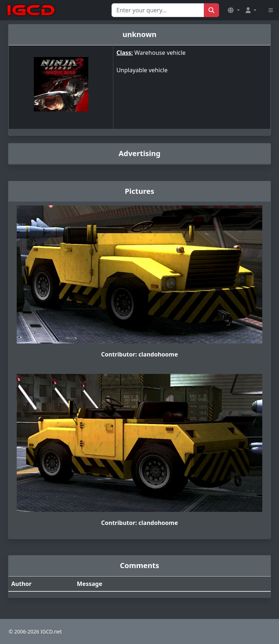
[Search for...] (158, 10)
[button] (234, 10)
